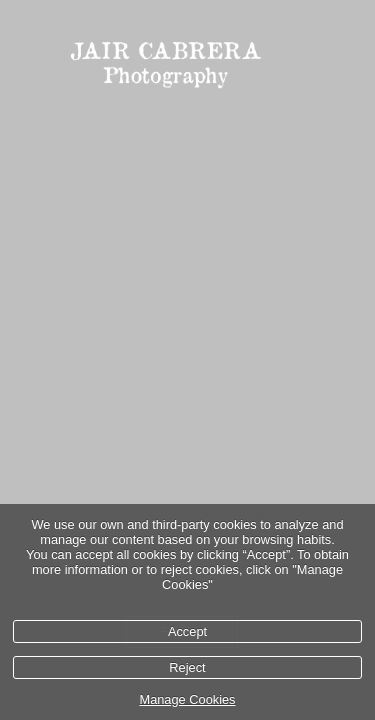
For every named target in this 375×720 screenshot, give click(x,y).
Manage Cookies (187, 699)
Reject (187, 667)
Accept (187, 631)
